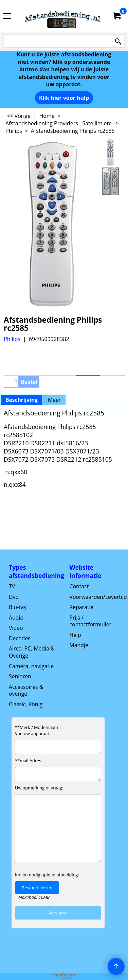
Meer (54, 400)
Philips (12, 339)
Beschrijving (22, 400)
